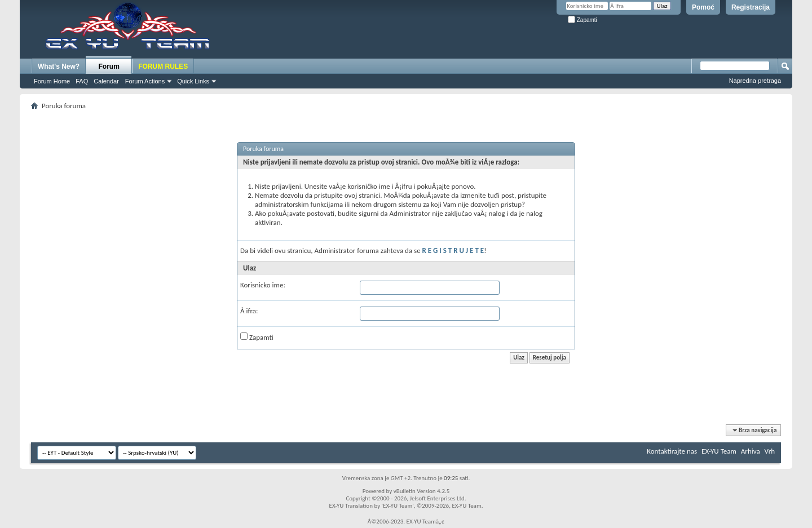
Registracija (751, 7)
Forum (109, 66)
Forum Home (52, 81)
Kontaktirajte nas (672, 451)
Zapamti (582, 20)
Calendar (106, 81)
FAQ (82, 81)
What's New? (59, 66)
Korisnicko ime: (263, 285)
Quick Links (193, 81)
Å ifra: (249, 311)
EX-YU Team (719, 451)
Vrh (770, 451)
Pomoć (703, 7)
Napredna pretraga (755, 81)
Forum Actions (145, 81)
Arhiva (751, 451)
